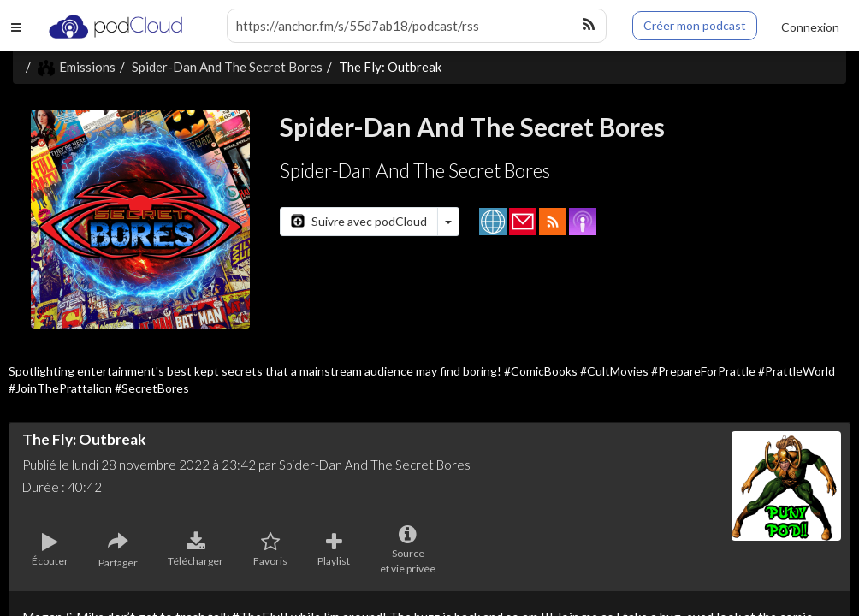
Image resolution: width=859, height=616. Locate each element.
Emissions (77, 67)
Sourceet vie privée (408, 550)
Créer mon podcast (695, 25)
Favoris (270, 550)
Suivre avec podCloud (359, 221)
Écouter (50, 550)
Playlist (334, 550)
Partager (118, 550)
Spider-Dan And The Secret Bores (227, 67)
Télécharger (195, 550)
